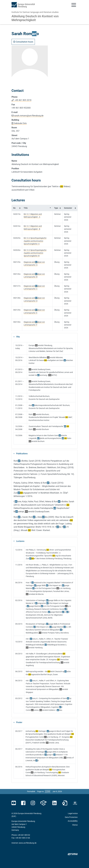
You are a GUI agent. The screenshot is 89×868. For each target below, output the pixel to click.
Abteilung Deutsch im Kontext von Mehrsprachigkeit (35, 18)
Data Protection (71, 817)
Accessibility (73, 821)
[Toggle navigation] (74, 5)
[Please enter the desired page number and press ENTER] (48, 791)
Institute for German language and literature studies (35, 12)
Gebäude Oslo (20, 123)
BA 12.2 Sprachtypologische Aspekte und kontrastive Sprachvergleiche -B (35, 253)
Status (75, 825)
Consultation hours (23, 42)
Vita (18, 337)
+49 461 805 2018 (23, 100)
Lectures (20, 541)
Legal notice (73, 813)
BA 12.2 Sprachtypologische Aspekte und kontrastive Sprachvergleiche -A (35, 241)
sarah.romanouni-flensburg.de (29, 116)
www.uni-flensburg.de (28, 843)
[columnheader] (17, 208)
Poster (19, 722)
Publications (22, 454)
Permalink (31, 791)
